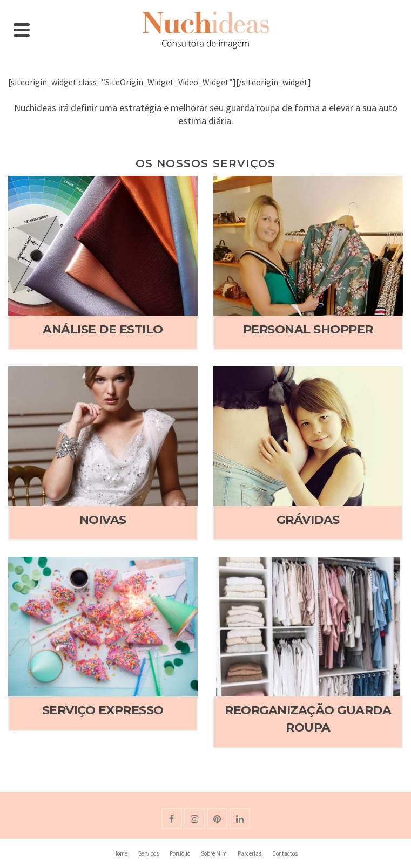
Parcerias (250, 853)
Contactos (285, 853)
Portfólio (180, 853)
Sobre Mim (214, 853)
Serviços (149, 853)
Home (120, 853)
